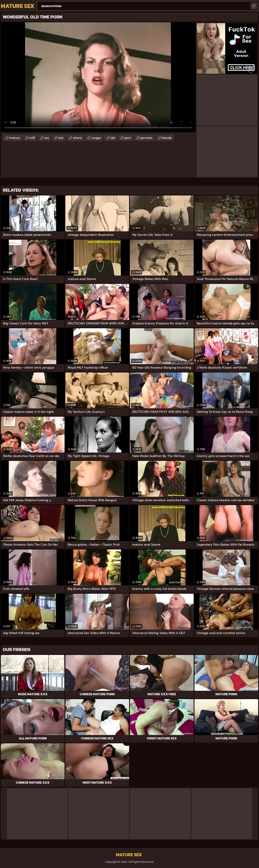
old (113, 138)
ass (47, 138)
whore (77, 138)
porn (128, 138)
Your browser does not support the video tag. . (98, 77)
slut (61, 138)
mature (15, 138)
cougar (96, 138)
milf (32, 138)
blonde (167, 138)
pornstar (146, 138)
